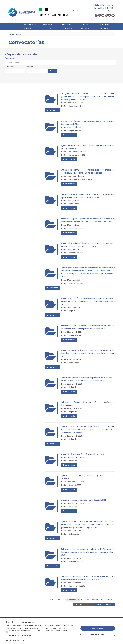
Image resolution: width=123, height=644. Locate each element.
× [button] (120, 621)
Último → (109, 604)
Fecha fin (30, 67)
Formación (110, 5)
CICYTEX (97, 5)
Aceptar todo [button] (98, 628)
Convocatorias (16, 34)
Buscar (53, 71)
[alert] (61, 631)
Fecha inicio (9, 67)
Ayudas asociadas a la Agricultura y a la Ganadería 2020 (84, 500)
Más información (52, 110)
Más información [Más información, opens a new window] (65, 628)
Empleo (97, 8)
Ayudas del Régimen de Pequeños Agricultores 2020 (82, 454)
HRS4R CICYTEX (107, 8)
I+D (103, 5)
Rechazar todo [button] (98, 634)
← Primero (78, 604)
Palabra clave (10, 58)
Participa (111, 11)
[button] (7, 632)
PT (113, 20)
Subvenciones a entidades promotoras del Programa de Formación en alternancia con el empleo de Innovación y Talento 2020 (88, 552)
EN (110, 20)
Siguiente (99, 604)
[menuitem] (31, 27)
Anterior (89, 604)
